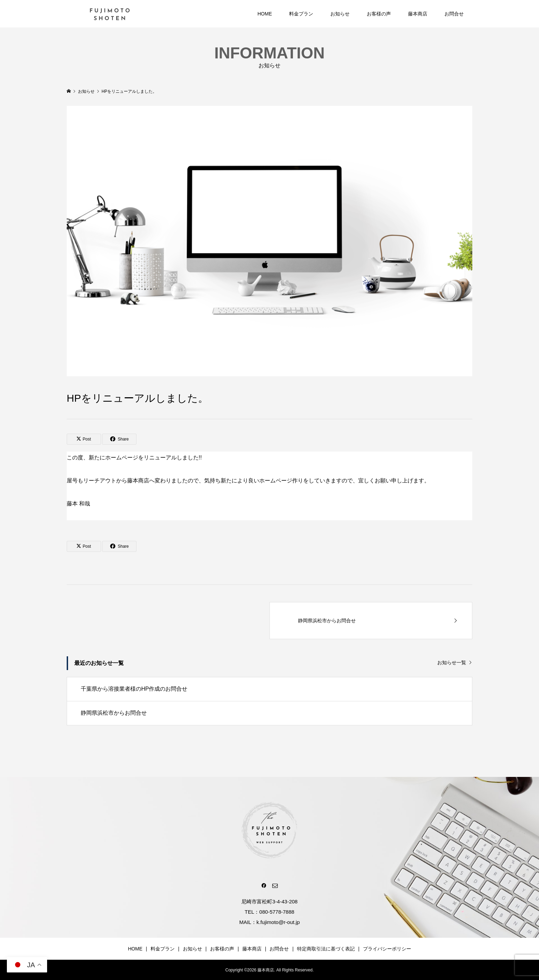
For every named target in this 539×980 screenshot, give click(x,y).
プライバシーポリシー (387, 949)
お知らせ (340, 14)
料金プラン (301, 14)
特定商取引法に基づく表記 (326, 949)
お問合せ (454, 14)
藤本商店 (418, 14)
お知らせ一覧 (452, 662)
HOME (265, 14)
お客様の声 (379, 14)
